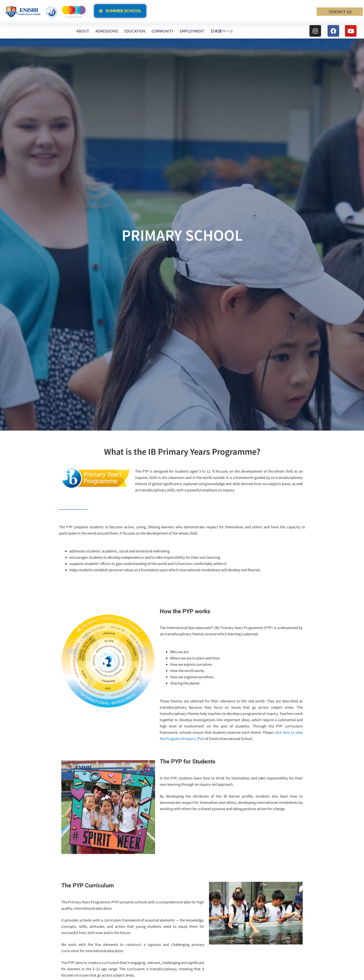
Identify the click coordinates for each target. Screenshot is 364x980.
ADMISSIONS (107, 31)
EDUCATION (135, 31)
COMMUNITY (163, 31)
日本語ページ (222, 31)
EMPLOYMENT (192, 31)
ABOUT (83, 31)
